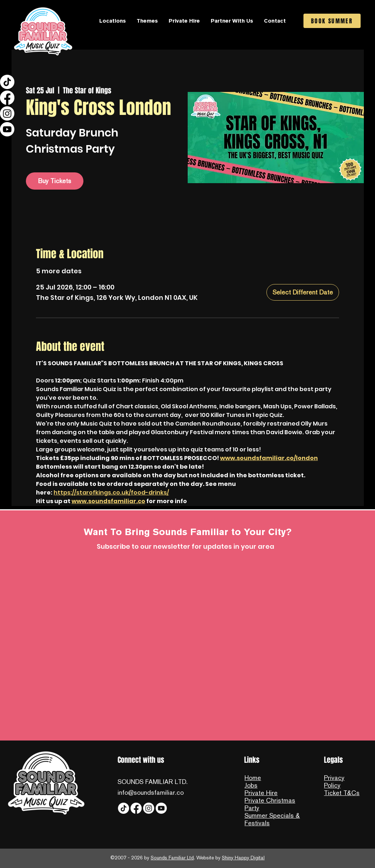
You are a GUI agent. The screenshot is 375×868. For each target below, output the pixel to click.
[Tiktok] (7, 82)
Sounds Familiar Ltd (172, 858)
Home (253, 778)
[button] (113, 21)
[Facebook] (7, 98)
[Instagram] (7, 113)
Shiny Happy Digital (243, 858)
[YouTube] (7, 129)
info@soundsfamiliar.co (151, 792)
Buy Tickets (55, 181)
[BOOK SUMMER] (332, 21)
